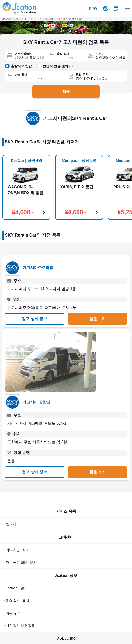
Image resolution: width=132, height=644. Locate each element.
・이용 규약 (11, 613)
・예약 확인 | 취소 (16, 550)
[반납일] (23, 79)
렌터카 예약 (23, 19)
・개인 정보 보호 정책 (19, 625)
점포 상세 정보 (34, 319)
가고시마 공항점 (36, 402)
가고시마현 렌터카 (46, 19)
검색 (66, 92)
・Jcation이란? (14, 588)
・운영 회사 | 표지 (16, 600)
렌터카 (11, 524)
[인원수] (110, 58)
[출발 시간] (76, 58)
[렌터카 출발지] (29, 58)
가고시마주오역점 (38, 268)
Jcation (7, 19)
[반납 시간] (51, 79)
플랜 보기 (97, 319)
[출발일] (60, 58)
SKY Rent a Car (72, 19)
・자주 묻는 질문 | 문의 (19, 562)
